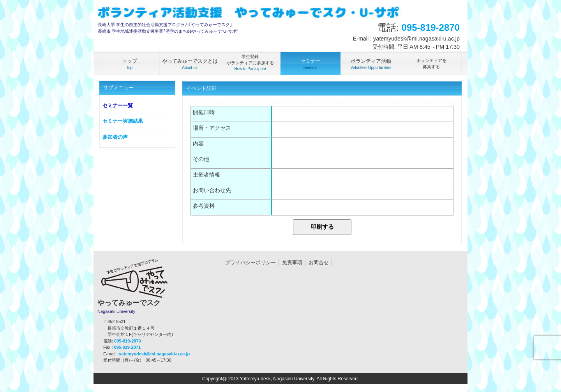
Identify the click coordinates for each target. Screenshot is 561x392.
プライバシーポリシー (251, 262)
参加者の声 (115, 137)
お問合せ (319, 262)
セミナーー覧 (118, 105)
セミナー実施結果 (123, 121)
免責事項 (292, 262)
